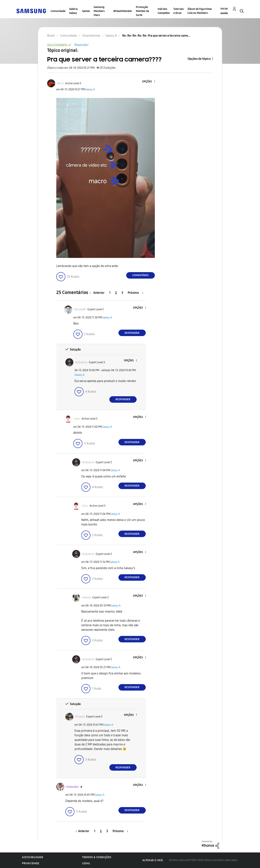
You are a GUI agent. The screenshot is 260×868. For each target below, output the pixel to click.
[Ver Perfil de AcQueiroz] (81, 362)
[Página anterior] (98, 293)
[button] (148, 82)
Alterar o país (153, 860)
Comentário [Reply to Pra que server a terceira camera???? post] (140, 275)
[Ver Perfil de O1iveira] (80, 717)
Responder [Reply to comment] (132, 333)
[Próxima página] (135, 293)
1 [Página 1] (110, 293)
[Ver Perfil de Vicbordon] (72, 787)
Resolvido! (81, 45)
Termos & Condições (97, 857)
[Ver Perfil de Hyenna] (87, 597)
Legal (86, 863)
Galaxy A (90, 89)
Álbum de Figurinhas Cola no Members (200, 11)
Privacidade (31, 863)
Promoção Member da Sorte (142, 11)
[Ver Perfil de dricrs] (60, 83)
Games (86, 11)
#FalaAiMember (123, 11)
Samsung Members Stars (99, 11)
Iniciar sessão (224, 11)
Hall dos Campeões (164, 11)
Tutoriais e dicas (179, 11)
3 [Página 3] (122, 293)
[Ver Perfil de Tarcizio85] (80, 309)
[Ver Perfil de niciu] (77, 419)
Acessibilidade (33, 857)
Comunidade (58, 11)
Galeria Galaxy (73, 11)
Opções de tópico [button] (199, 59)
